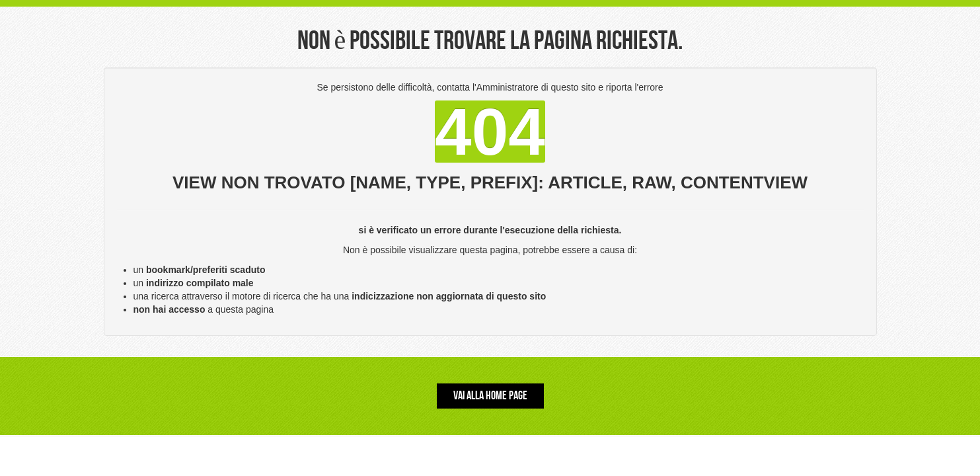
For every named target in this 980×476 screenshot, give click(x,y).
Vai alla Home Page (490, 396)
